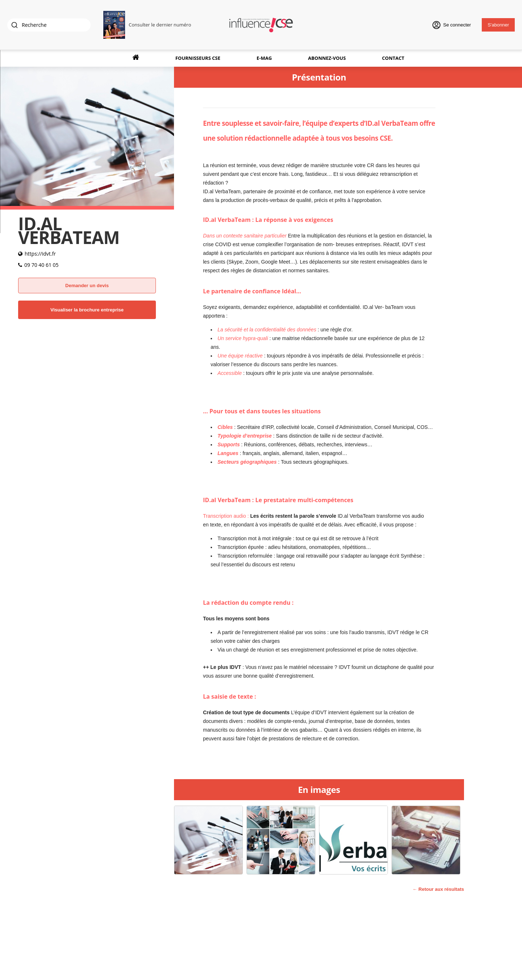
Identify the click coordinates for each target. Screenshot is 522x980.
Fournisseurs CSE (198, 58)
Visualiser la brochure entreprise (87, 310)
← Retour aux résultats (438, 889)
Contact (393, 58)
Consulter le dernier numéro (160, 25)
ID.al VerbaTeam (392, 123)
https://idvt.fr (40, 254)
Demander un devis (87, 286)
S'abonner (498, 25)
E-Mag (264, 58)
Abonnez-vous (327, 58)
